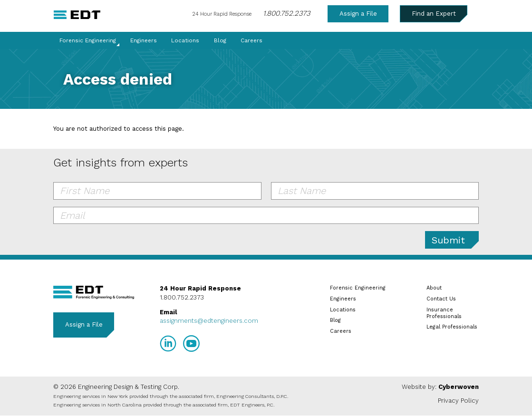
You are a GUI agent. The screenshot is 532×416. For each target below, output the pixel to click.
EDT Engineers (94, 292)
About (434, 288)
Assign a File (358, 14)
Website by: (440, 387)
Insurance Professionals (444, 313)
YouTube (191, 343)
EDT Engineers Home (77, 15)
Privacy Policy (458, 401)
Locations (185, 40)
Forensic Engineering (88, 40)
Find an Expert (434, 14)
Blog (220, 40)
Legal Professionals (452, 327)
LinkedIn (168, 343)
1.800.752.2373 (286, 13)
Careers (251, 40)
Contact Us (441, 299)
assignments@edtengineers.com (209, 321)
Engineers (144, 40)
